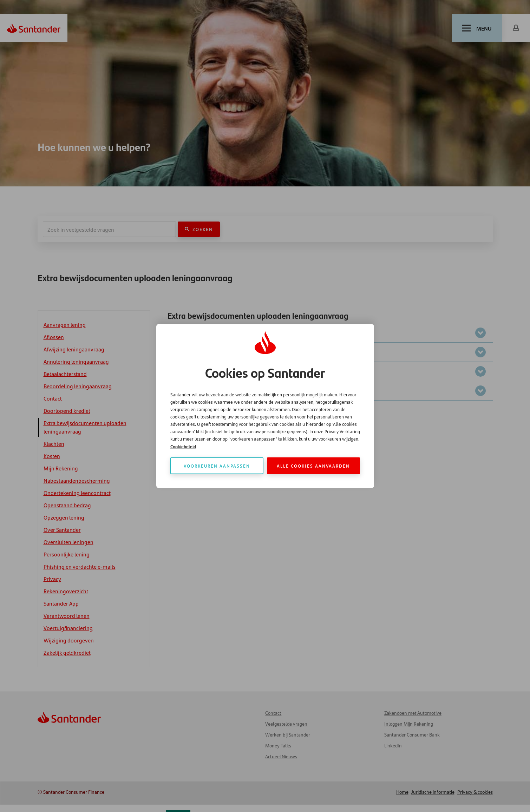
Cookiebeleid (183, 446)
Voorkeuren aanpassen (217, 466)
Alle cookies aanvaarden (313, 466)
